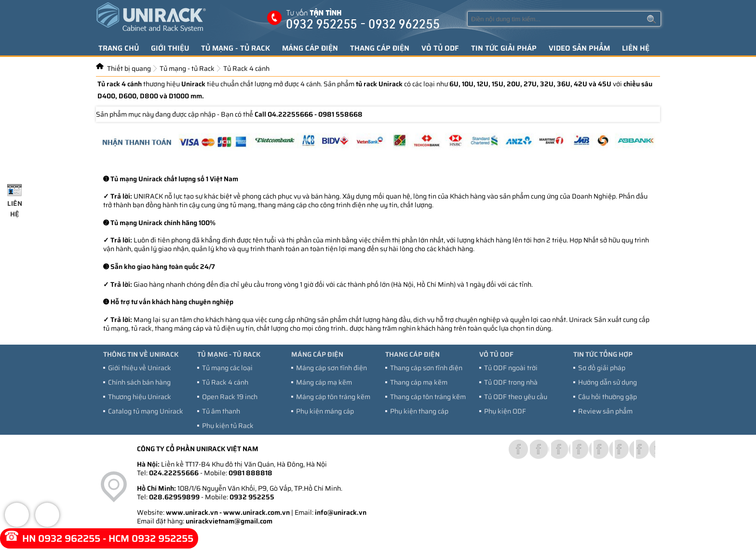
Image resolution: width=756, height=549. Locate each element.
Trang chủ (119, 48)
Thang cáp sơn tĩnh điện (426, 368)
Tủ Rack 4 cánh (225, 382)
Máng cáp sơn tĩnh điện (331, 368)
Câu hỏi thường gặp (607, 397)
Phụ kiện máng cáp (325, 411)
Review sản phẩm (605, 411)
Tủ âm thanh (221, 411)
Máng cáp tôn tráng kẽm (333, 397)
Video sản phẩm (579, 48)
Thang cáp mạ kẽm (419, 382)
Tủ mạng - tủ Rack (236, 48)
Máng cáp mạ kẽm (324, 382)
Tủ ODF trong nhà (511, 382)
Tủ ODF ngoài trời (511, 368)
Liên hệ (636, 48)
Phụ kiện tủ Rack (228, 426)
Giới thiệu (170, 48)
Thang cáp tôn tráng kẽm (428, 397)
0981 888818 (250, 473)
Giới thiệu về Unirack (140, 368)
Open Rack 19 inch (230, 397)
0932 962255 (69, 538)
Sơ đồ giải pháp (602, 368)
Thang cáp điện (380, 48)
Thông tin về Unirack (141, 354)
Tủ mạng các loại (227, 368)
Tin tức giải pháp (504, 48)
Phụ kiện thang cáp (419, 411)
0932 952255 (252, 497)
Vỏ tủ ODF (440, 48)
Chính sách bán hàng (139, 382)
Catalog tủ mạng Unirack (146, 411)
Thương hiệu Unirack (140, 397)
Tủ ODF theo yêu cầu (516, 397)
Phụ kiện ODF (505, 411)
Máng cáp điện (310, 48)
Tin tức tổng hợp (603, 354)
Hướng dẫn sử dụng (607, 382)
